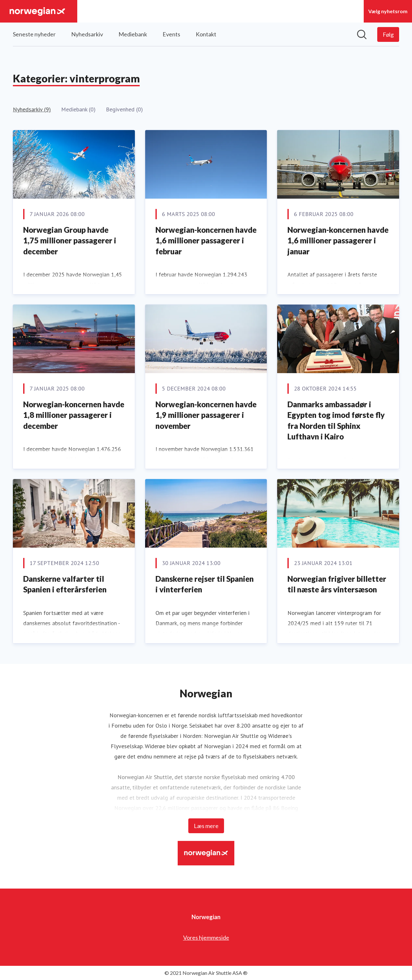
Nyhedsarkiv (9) (32, 109)
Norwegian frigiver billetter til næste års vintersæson (337, 584)
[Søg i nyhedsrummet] (362, 34)
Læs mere (206, 826)
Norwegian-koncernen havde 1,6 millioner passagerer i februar (206, 240)
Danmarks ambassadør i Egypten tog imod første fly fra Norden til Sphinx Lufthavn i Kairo (336, 420)
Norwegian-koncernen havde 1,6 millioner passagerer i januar (338, 240)
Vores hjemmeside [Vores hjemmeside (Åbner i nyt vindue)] (206, 938)
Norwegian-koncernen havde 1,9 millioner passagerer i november (206, 415)
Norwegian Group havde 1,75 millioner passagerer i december (70, 240)
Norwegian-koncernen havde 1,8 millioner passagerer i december (74, 415)
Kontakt (206, 34)
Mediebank (133, 34)
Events (171, 34)
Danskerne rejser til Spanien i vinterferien (205, 584)
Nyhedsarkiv (87, 34)
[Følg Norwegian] (388, 34)
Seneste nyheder (34, 34)
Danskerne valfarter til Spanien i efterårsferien (65, 584)
